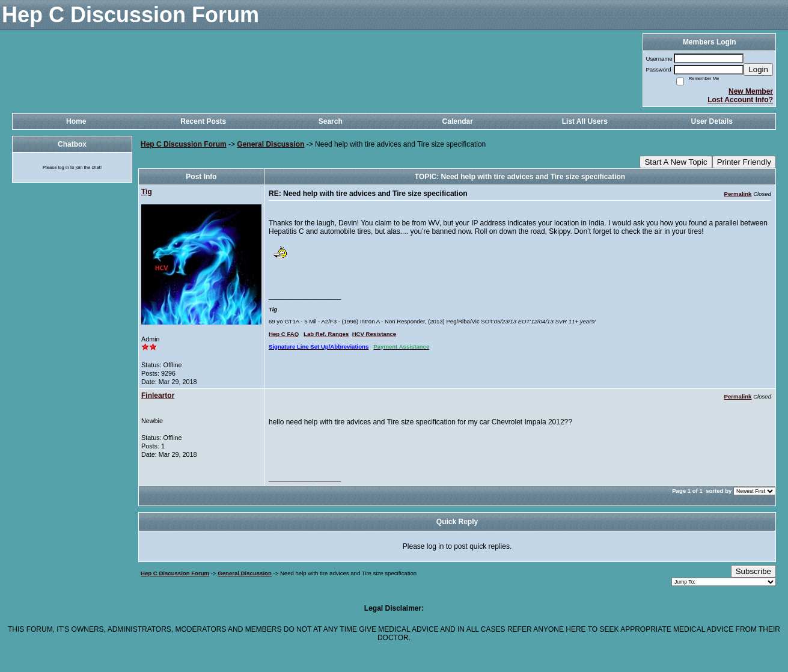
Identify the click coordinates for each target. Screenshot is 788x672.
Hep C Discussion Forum (184, 144)
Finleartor (158, 396)
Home (76, 121)
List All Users (585, 121)
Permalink (738, 194)
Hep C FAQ (284, 334)
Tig (147, 192)
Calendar (458, 121)
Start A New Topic (676, 162)
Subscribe (753, 571)
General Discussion (270, 144)
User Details (712, 121)
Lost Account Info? (740, 100)
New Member (751, 91)
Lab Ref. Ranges (326, 334)
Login (758, 69)
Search (331, 121)
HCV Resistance (374, 334)
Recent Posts (203, 121)
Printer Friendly (744, 162)
